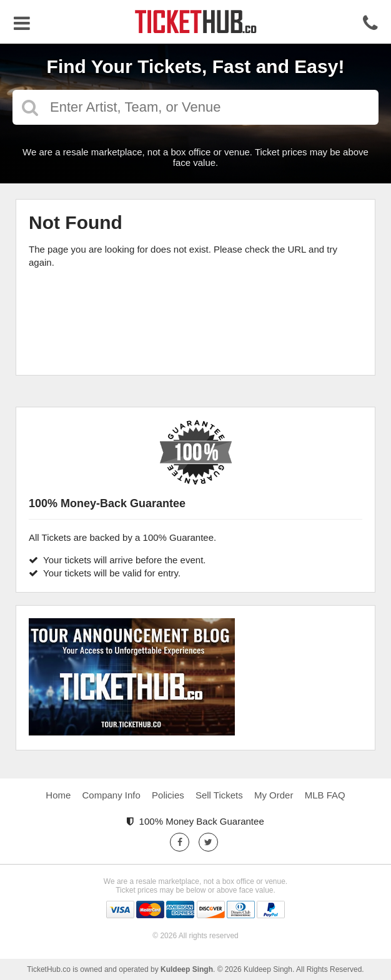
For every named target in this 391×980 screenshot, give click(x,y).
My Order (274, 795)
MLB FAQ (325, 795)
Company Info (111, 795)
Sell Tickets (219, 795)
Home (58, 795)
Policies (168, 795)
